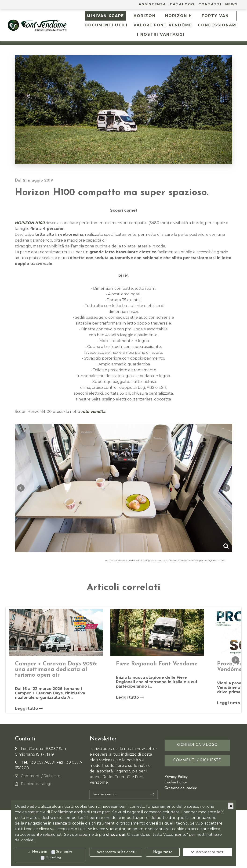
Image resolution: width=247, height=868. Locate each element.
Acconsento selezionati (116, 852)
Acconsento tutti (208, 852)
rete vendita (93, 412)
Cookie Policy (176, 782)
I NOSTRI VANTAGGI (161, 34)
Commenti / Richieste (41, 776)
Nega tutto (163, 852)
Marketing (53, 857)
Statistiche (64, 852)
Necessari (40, 852)
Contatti (210, 4)
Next (226, 488)
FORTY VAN (215, 16)
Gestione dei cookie (181, 788)
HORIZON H (179, 16)
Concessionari (217, 25)
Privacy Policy (176, 777)
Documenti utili (106, 25)
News (232, 4)
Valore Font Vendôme (163, 25)
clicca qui (116, 834)
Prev (21, 488)
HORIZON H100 (30, 223)
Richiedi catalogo (37, 784)
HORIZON (145, 16)
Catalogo (182, 4)
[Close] (231, 806)
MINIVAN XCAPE (105, 16)
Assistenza (152, 4)
